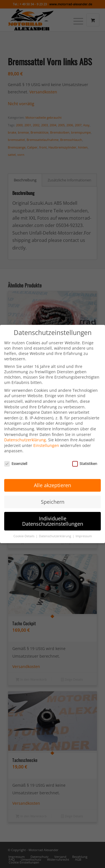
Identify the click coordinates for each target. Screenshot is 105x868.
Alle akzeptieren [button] (53, 478)
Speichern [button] (53, 494)
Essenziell (16, 456)
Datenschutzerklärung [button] (55, 529)
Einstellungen (46, 438)
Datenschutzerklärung (25, 432)
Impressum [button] (84, 529)
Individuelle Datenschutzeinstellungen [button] (53, 514)
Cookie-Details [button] (24, 529)
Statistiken (85, 456)
